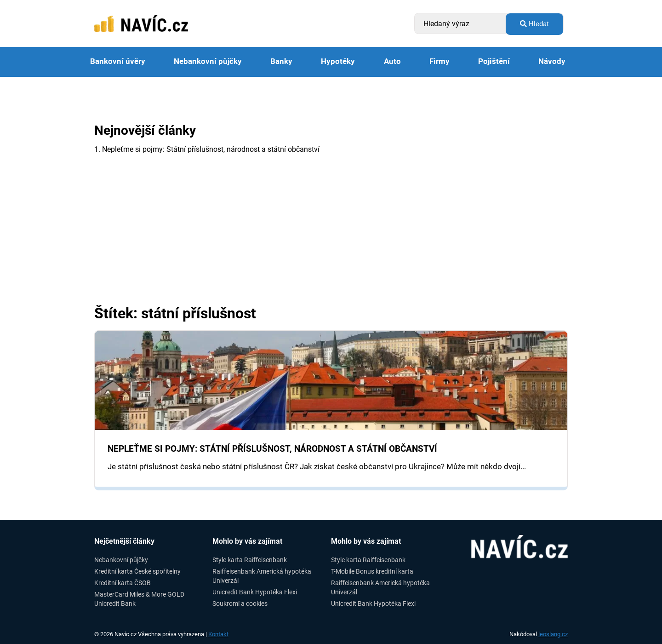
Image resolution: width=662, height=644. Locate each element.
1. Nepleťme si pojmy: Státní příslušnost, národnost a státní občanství (207, 149)
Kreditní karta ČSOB (123, 583)
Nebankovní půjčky (208, 61)
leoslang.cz (553, 634)
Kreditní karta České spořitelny (137, 571)
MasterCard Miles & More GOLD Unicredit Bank (139, 599)
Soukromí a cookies (240, 604)
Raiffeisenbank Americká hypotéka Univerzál (262, 576)
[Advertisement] (331, 236)
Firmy (439, 61)
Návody (552, 61)
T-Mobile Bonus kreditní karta (372, 571)
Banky (281, 61)
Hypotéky (338, 61)
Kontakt (218, 634)
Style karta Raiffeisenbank (250, 560)
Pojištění (494, 61)
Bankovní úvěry (118, 61)
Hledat (534, 24)
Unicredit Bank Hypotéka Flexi (255, 592)
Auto (392, 61)
